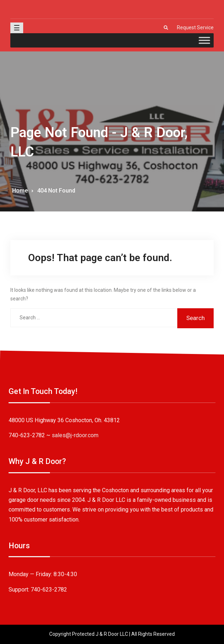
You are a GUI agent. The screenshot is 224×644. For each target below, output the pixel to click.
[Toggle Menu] (204, 40)
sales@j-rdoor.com (75, 435)
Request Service (195, 28)
